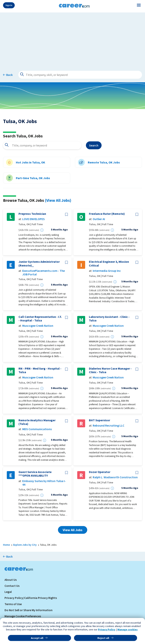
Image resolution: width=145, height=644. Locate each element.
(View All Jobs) (58, 200)
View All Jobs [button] (72, 530)
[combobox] (42, 145)
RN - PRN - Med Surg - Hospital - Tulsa (40, 370)
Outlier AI (99, 219)
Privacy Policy (107, 629)
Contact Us (12, 586)
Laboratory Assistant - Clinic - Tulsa (109, 319)
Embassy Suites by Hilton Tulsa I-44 (44, 483)
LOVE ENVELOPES (34, 219)
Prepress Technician (32, 214)
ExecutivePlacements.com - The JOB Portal (44, 273)
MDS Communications (37, 429)
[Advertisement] (72, 39)
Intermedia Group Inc (107, 271)
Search (94, 145)
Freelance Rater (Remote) (107, 214)
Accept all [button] (37, 638)
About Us (11, 580)
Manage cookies (128, 629)
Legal (8, 592)
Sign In (9, 5)
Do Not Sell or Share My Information (29, 610)
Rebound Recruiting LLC (108, 426)
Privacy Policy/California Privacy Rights (31, 598)
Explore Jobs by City (25, 545)
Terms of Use (13, 604)
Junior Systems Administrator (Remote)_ (39, 263)
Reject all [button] (103, 638)
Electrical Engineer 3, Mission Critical (109, 263)
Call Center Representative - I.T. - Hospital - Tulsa (40, 319)
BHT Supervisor (99, 420)
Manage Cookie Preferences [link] (23, 616)
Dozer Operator (100, 472)
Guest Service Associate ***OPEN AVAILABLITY (35, 474)
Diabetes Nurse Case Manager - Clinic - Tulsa (110, 370)
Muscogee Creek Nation (38, 326)
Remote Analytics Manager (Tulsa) (37, 422)
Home (6, 545)
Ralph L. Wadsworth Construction (115, 477)
